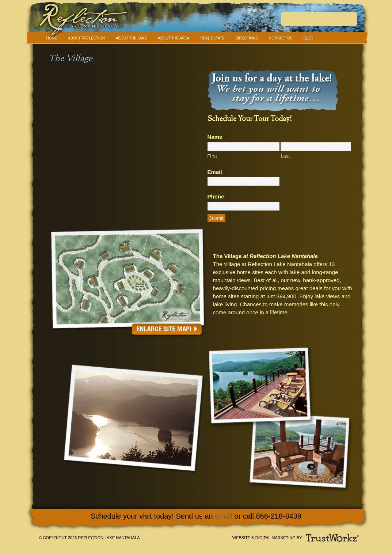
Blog (308, 38)
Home (52, 38)
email (224, 516)
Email (217, 172)
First (212, 156)
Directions (247, 38)
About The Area (174, 38)
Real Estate (212, 38)
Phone (216, 196)
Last (285, 156)
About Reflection (87, 38)
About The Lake (131, 38)
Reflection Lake (196, 22)
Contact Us (281, 38)
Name (217, 137)
